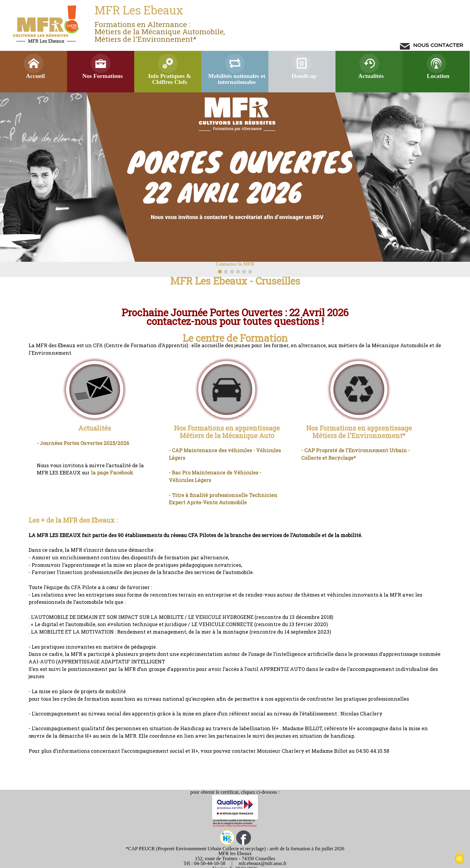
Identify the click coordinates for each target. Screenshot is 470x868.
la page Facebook (112, 473)
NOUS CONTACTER (438, 45)
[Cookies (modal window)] (459, 858)
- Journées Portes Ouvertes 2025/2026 (83, 443)
